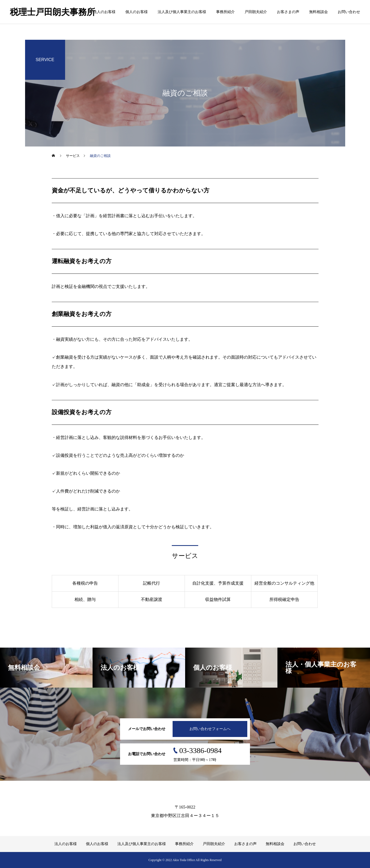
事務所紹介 (225, 12)
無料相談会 (319, 12)
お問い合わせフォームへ (210, 729)
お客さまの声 (288, 12)
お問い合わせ (349, 12)
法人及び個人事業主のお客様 (182, 12)
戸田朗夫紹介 (256, 12)
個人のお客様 (137, 12)
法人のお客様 (104, 12)
